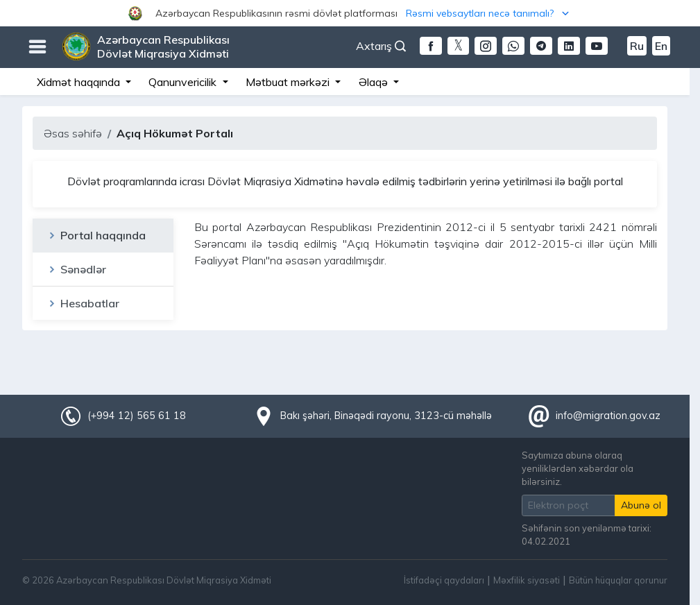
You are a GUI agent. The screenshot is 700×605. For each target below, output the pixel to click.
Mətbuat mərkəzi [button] (289, 82)
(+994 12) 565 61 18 (137, 416)
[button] (350, 13)
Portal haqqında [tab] (96, 235)
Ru (637, 46)
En (661, 46)
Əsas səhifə (73, 133)
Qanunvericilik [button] (184, 82)
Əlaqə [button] (375, 82)
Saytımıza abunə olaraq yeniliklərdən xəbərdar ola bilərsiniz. (578, 468)
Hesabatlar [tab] (83, 303)
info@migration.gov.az (608, 416)
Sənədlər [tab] (76, 269)
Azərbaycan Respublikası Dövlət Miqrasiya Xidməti (163, 46)
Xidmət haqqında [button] (80, 82)
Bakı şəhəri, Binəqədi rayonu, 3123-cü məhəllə (386, 416)
